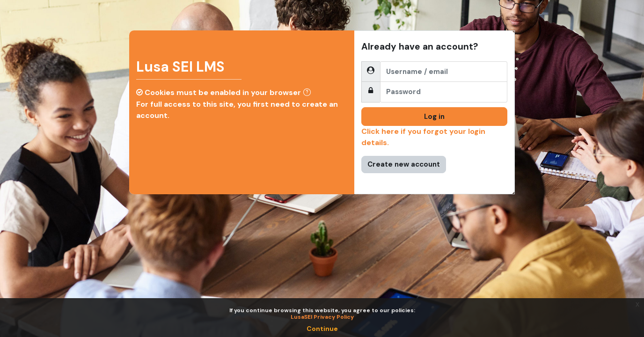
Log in (434, 117)
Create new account (404, 164)
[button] (309, 93)
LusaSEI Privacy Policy (322, 317)
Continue (322, 329)
